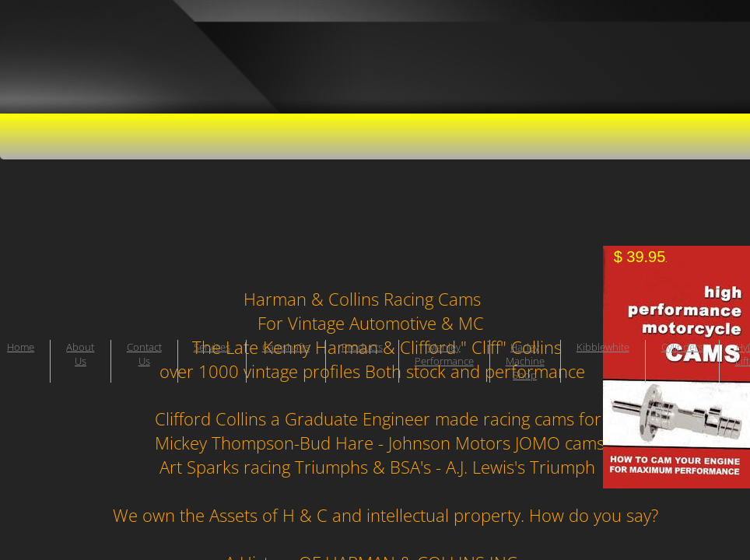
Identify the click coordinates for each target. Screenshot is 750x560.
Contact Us (144, 354)
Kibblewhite (603, 347)
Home (21, 347)
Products (362, 347)
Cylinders (682, 347)
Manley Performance (444, 354)
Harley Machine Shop (525, 361)
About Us (80, 354)
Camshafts (286, 347)
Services (212, 347)
